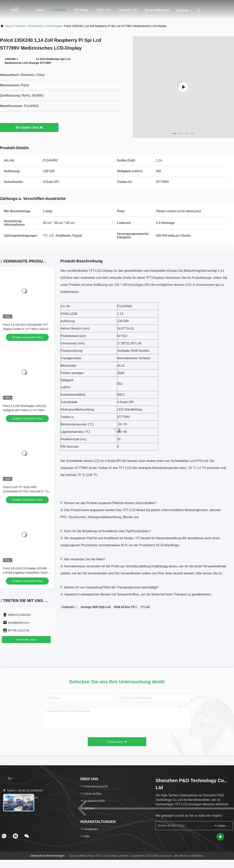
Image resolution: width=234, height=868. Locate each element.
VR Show (81, 10)
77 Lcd (145, 607)
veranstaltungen (157, 10)
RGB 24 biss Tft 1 (126, 607)
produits (20, 26)
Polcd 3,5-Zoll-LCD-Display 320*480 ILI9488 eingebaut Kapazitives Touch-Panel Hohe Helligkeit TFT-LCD (26, 573)
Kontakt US (128, 10)
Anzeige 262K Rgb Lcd (96, 607)
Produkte (59, 10)
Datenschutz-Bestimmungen (48, 856)
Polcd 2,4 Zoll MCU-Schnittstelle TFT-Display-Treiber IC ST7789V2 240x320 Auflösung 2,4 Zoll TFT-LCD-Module (26, 329)
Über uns (104, 10)
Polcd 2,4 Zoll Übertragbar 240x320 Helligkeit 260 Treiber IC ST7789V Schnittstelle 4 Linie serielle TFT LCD (25, 410)
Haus (40, 10)
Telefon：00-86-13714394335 (23, 790)
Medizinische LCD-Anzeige (44, 26)
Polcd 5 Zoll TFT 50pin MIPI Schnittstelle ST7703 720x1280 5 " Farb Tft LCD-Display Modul (27, 491)
